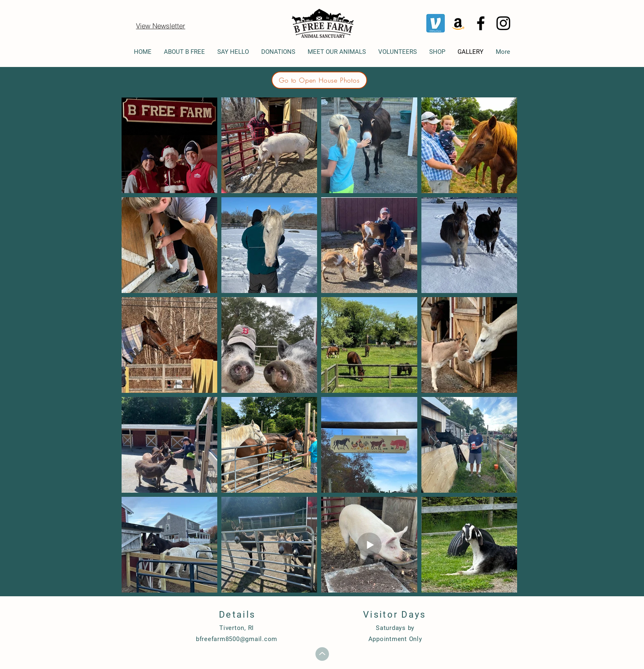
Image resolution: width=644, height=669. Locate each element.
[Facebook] (481, 23)
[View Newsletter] (161, 25)
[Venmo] (436, 23)
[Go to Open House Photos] (319, 80)
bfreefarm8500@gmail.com (237, 639)
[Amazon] (458, 23)
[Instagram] (503, 23)
